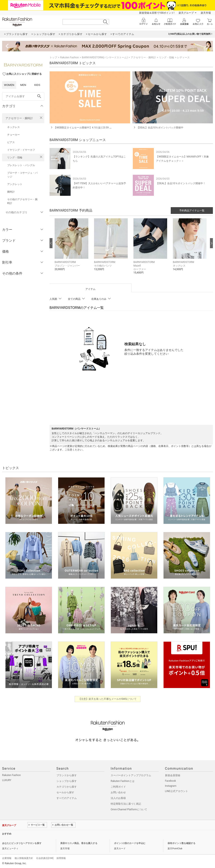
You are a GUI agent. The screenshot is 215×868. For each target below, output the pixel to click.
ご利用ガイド (118, 787)
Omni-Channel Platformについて (129, 809)
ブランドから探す (67, 775)
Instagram (171, 786)
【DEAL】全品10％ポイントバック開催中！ (181, 183)
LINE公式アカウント (177, 791)
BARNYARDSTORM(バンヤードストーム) (105, 57)
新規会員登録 (173, 775)
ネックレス (13, 127)
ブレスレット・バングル (21, 165)
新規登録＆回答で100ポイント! (157, 13)
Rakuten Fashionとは (123, 781)
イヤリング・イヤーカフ (21, 150)
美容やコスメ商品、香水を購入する (79, 843)
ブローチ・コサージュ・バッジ (22, 175)
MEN (23, 85)
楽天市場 (206, 13)
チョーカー (13, 135)
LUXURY (7, 780)
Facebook (171, 781)
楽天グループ (186, 13)
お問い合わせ (118, 792)
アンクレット (15, 184)
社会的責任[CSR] (45, 858)
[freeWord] (23, 96)
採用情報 (61, 858)
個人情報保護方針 (24, 858)
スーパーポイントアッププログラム (131, 775)
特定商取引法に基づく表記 (126, 804)
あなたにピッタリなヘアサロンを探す (22, 843)
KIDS (37, 85)
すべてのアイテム (67, 798)
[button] (72, 248)
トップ (53, 57)
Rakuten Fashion (69, 57)
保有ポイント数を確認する (181, 843)
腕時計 (11, 192)
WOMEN (9, 85)
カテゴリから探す (67, 787)
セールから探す (65, 792)
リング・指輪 (15, 157)
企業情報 (7, 858)
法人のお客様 (118, 798)
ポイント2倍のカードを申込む (130, 843)
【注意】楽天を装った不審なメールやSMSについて (108, 699)
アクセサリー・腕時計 (19, 118)
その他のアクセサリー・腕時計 (22, 201)
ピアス (11, 142)
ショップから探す (67, 781)
